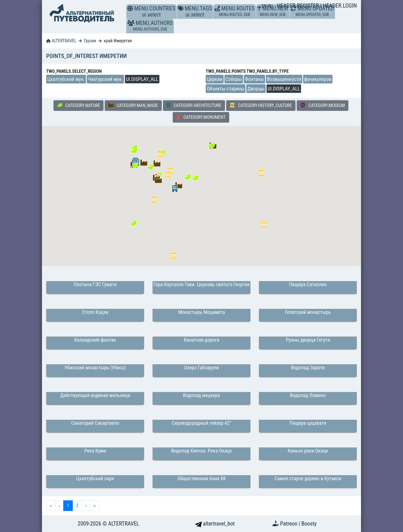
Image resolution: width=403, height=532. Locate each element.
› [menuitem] (86, 506)
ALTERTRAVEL (61, 41)
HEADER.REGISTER (299, 6)
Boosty (309, 524)
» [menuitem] (94, 506)
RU (270, 6)
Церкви (215, 79)
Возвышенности (284, 79)
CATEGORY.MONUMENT (201, 117)
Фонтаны (254, 79)
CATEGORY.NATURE (79, 105)
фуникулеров (318, 79)
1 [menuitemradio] (68, 506)
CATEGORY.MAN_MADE (133, 105)
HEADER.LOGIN (340, 6)
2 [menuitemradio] (77, 506)
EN (265, 6)
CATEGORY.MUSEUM (323, 105)
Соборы (234, 79)
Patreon (289, 524)
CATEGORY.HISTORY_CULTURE (261, 105)
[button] (131, 23)
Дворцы (256, 89)
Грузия (90, 41)
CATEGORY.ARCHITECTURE (194, 105)
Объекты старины (226, 89)
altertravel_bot (215, 524)
